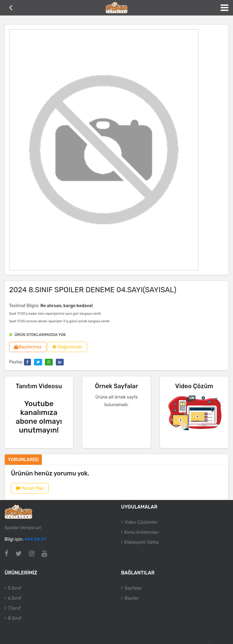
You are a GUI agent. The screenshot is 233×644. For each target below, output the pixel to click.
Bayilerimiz (28, 347)
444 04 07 (35, 539)
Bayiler (132, 598)
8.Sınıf (15, 618)
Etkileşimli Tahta (141, 542)
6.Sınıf (15, 598)
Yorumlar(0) (23, 460)
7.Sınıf (14, 608)
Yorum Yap (30, 488)
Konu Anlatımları (142, 532)
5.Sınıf (15, 588)
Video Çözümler (141, 522)
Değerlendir (67, 347)
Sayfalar (133, 588)
